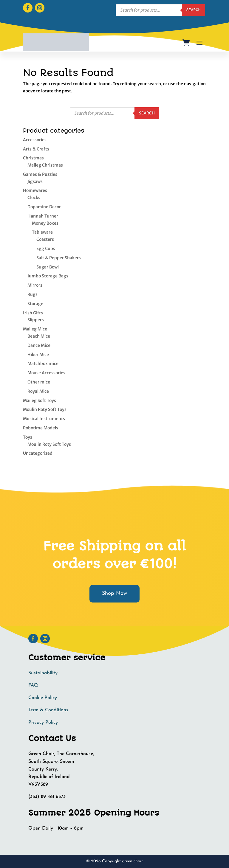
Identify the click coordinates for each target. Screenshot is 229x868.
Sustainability (43, 673)
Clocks (34, 198)
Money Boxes (45, 223)
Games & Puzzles (40, 174)
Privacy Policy (43, 723)
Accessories (35, 140)
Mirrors (35, 285)
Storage (35, 304)
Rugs (33, 294)
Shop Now (114, 593)
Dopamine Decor (44, 207)
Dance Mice (39, 345)
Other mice (39, 382)
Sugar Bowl (48, 267)
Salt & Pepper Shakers (59, 258)
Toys (28, 437)
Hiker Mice (38, 355)
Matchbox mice (43, 364)
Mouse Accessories (46, 373)
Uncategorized (38, 453)
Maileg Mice (35, 329)
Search (147, 113)
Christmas (33, 158)
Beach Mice (39, 336)
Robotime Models (41, 428)
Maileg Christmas (45, 165)
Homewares (35, 190)
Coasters (45, 239)
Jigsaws (35, 181)
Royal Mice (38, 391)
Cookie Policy (43, 698)
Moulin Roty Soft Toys (45, 409)
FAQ (33, 685)
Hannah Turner (43, 216)
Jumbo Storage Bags (48, 276)
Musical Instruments (44, 419)
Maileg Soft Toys (40, 400)
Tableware (42, 232)
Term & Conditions (48, 710)
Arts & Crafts (36, 149)
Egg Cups (46, 249)
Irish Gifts (33, 313)
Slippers (36, 320)
